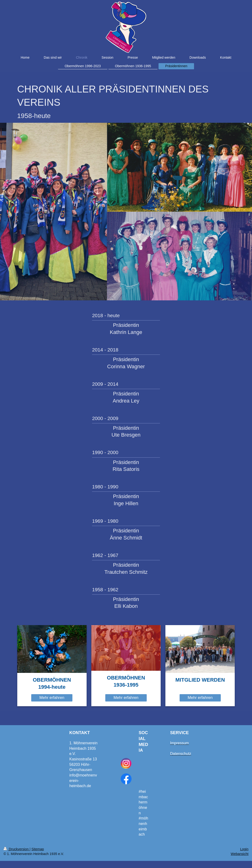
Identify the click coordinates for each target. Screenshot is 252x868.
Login (244, 849)
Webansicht (240, 854)
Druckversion (17, 849)
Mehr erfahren (52, 698)
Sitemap (38, 849)
